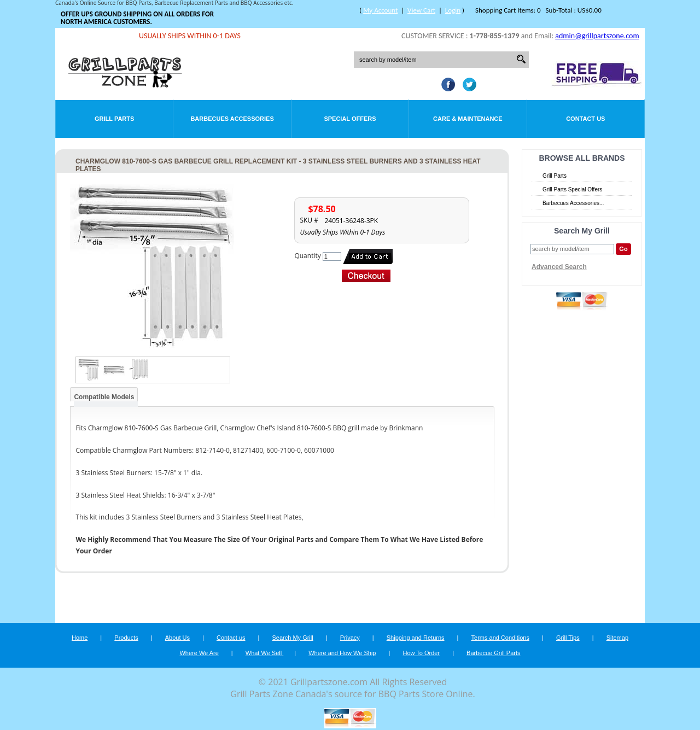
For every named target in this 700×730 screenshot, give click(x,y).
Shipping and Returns (416, 638)
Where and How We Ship (342, 653)
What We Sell (265, 653)
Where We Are (199, 653)
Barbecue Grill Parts (493, 653)
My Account (380, 10)
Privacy (350, 638)
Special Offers (350, 119)
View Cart (421, 10)
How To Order (421, 653)
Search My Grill (293, 638)
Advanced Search (559, 267)
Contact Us (585, 119)
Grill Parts (114, 119)
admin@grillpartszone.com (597, 36)
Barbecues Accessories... (573, 203)
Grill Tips (568, 638)
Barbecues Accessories (232, 119)
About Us (177, 638)
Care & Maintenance (468, 119)
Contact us (231, 638)
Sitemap (617, 638)
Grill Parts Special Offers (572, 189)
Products (126, 638)
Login (453, 10)
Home (80, 638)
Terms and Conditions (500, 638)
